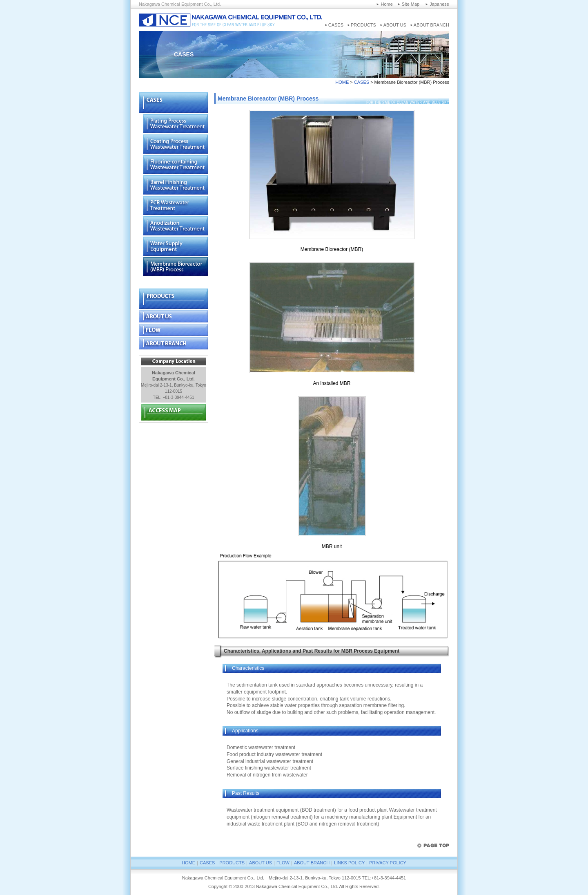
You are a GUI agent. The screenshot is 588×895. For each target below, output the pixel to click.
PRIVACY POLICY (388, 863)
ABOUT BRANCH (431, 25)
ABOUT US (395, 25)
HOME (342, 82)
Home (386, 4)
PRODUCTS (363, 25)
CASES (336, 25)
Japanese (439, 4)
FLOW (283, 863)
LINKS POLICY (349, 863)
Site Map (411, 4)
